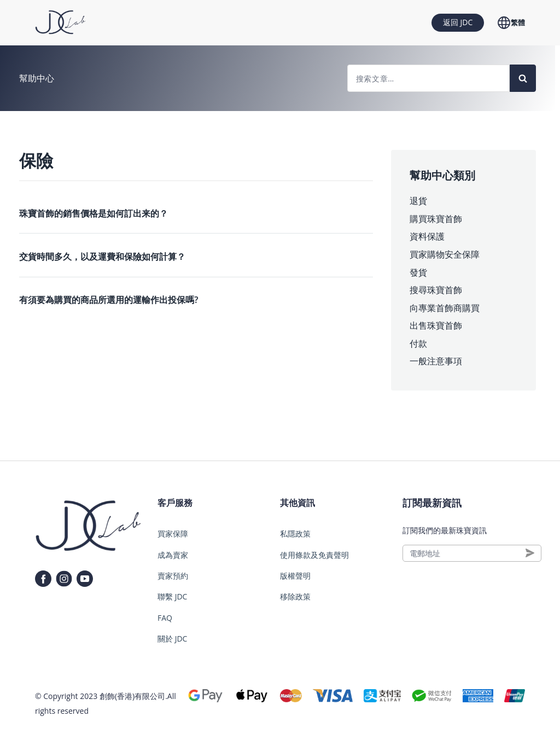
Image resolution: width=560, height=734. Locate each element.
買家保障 (173, 534)
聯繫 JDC (172, 596)
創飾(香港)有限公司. (133, 696)
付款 (418, 343)
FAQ (165, 618)
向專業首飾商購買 (445, 308)
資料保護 (427, 236)
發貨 (418, 272)
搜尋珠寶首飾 (436, 290)
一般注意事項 (436, 361)
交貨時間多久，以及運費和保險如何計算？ (102, 257)
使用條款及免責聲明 (314, 555)
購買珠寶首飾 (436, 219)
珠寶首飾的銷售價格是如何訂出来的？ (94, 213)
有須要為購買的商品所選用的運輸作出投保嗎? (109, 300)
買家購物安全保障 (445, 254)
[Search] (523, 78)
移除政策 (295, 596)
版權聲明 (295, 576)
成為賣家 (173, 555)
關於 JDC (172, 639)
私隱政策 (295, 534)
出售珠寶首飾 (436, 325)
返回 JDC (458, 22)
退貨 (418, 201)
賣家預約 (173, 576)
